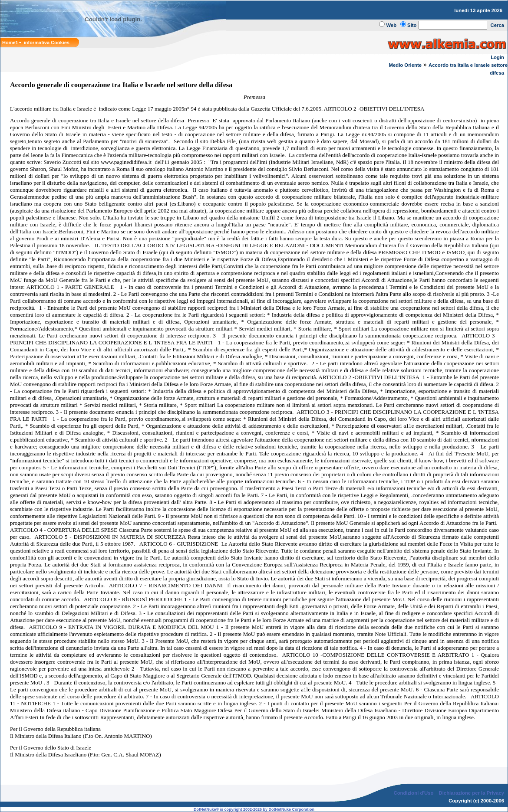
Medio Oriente (406, 65)
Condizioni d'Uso (413, 793)
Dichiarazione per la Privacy (472, 793)
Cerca (498, 25)
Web (391, 25)
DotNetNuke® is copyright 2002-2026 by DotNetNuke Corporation (254, 809)
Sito (412, 25)
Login (497, 57)
